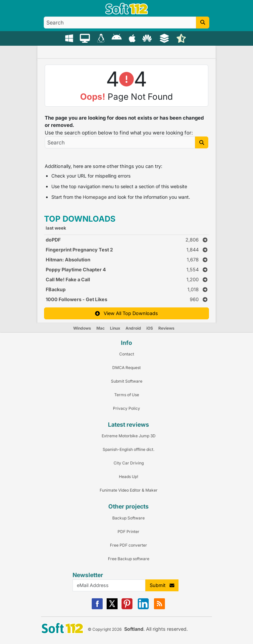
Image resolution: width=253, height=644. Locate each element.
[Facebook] (97, 608)
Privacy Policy (126, 408)
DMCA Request (126, 368)
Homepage (95, 197)
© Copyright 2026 (105, 629)
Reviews (166, 328)
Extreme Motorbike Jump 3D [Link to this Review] (129, 436)
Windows (82, 328)
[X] (112, 608)
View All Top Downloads (126, 313)
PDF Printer (128, 532)
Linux (115, 328)
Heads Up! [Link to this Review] (128, 477)
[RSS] (159, 608)
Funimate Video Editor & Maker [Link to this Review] (129, 490)
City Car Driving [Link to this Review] (129, 463)
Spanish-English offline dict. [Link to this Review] (128, 449)
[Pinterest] (127, 608)
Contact (127, 354)
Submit (162, 585)
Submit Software (127, 381)
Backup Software (128, 518)
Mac (101, 328)
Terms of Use (127, 395)
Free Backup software (129, 559)
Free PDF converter (128, 545)
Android (133, 328)
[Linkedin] (143, 608)
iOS (150, 328)
